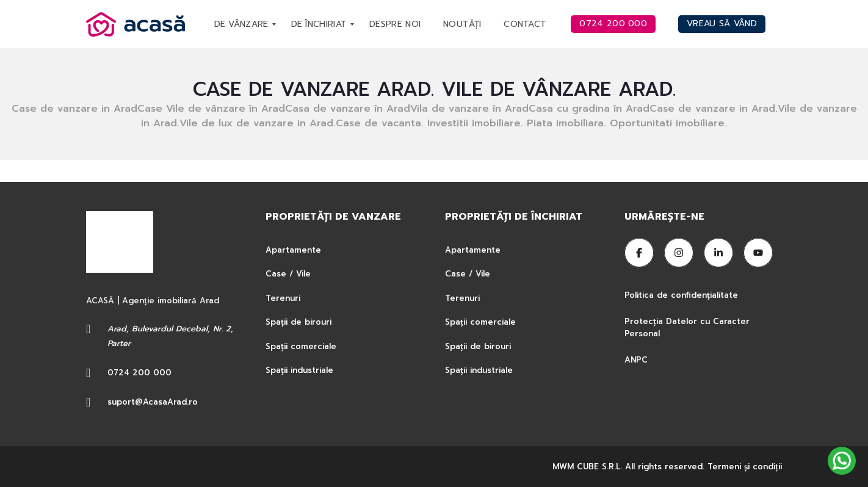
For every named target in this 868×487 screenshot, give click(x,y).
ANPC (636, 360)
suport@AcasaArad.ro (153, 402)
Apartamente (293, 250)
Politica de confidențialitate (683, 295)
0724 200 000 (139, 373)
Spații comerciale (301, 346)
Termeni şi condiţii (745, 467)
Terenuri (283, 298)
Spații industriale (299, 370)
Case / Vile (288, 274)
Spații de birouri (298, 322)
